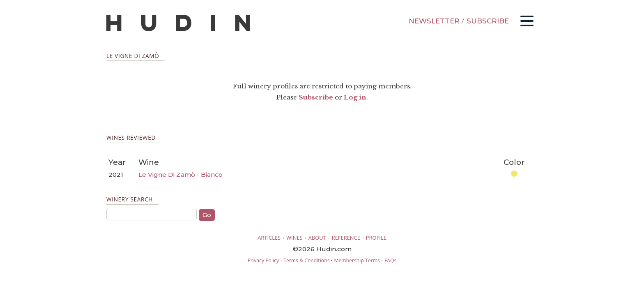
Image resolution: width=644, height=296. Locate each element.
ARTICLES (269, 238)
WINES (294, 238)
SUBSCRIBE (488, 21)
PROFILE (376, 238)
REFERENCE (346, 238)
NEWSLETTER (434, 21)
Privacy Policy (263, 260)
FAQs (390, 260)
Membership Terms (357, 260)
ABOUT (317, 238)
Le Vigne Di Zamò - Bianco (181, 175)
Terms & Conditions (306, 260)
